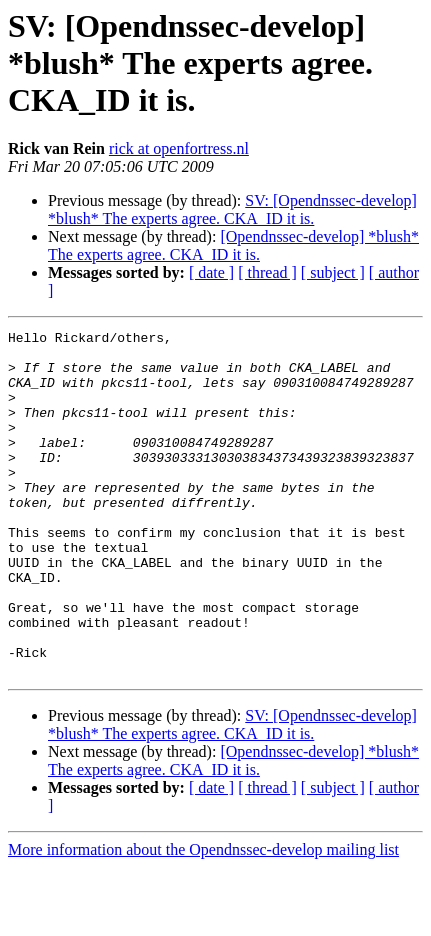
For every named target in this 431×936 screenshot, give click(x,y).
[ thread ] (267, 272)
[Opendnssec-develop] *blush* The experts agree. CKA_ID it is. (233, 245)
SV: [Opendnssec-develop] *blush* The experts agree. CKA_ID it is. (232, 209)
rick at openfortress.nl (179, 148)
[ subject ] (333, 272)
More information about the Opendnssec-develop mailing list (203, 918)
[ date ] (211, 272)
